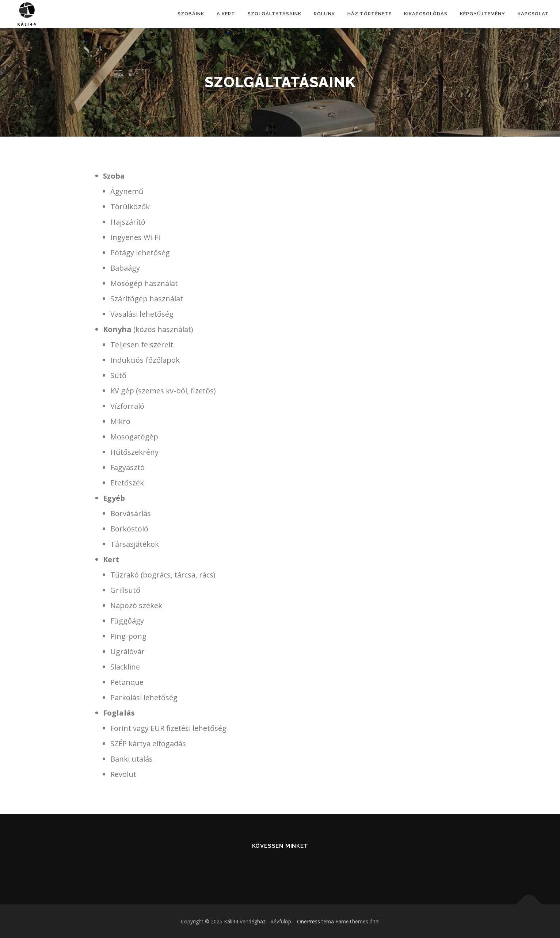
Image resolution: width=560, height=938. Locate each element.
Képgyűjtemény (483, 14)
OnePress (308, 921)
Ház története (369, 14)
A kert (226, 14)
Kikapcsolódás (426, 14)
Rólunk (324, 14)
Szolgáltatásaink (275, 14)
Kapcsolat (533, 14)
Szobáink (191, 14)
